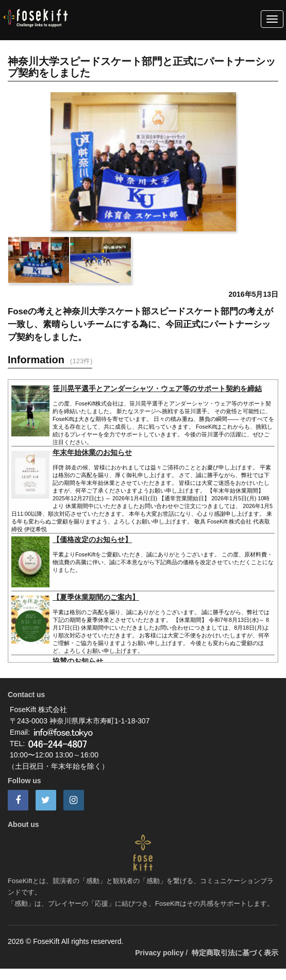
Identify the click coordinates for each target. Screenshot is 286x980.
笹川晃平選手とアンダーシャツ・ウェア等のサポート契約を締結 (157, 388)
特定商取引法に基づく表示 (235, 953)
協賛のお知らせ (78, 661)
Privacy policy (159, 953)
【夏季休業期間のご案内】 (96, 597)
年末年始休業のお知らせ (92, 452)
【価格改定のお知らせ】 (92, 539)
